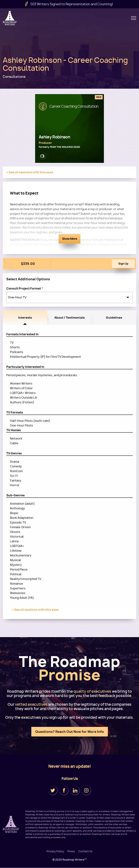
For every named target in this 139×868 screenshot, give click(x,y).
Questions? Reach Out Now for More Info (70, 732)
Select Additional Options (28, 279)
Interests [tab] (25, 318)
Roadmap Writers (10, 18)
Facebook (64, 790)
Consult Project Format (24, 288)
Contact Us (85, 851)
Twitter (53, 790)
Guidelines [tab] (114, 318)
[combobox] (69, 297)
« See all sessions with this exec (30, 172)
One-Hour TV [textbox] (17, 297)
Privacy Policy (55, 851)
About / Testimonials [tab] (69, 318)
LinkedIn (75, 790)
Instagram (86, 790)
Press (71, 851)
